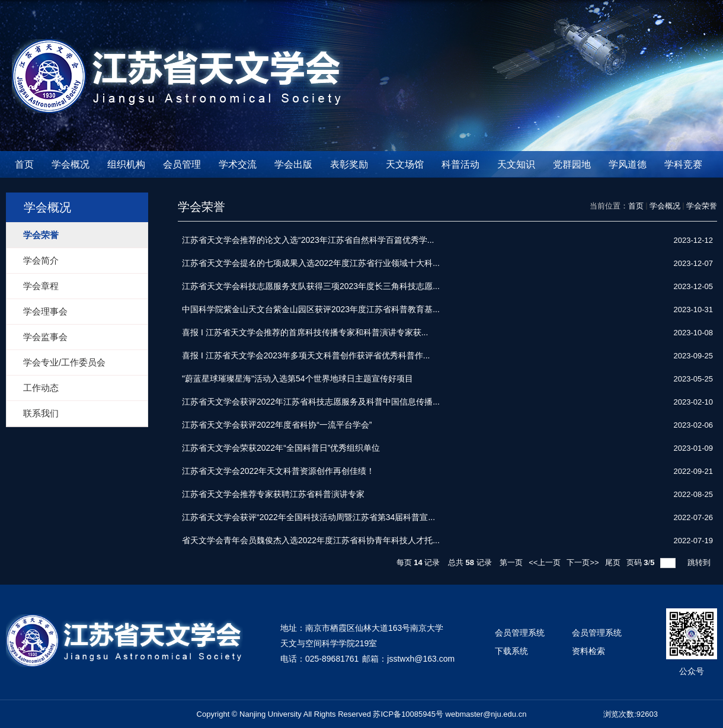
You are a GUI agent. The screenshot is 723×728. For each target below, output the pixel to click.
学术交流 (238, 164)
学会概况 (71, 164)
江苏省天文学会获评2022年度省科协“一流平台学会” (277, 425)
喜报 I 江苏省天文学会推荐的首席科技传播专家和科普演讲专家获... (305, 332)
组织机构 (126, 164)
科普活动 (460, 164)
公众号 (692, 671)
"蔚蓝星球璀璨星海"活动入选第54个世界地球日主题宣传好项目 (297, 379)
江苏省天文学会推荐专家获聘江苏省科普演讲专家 (273, 494)
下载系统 (511, 651)
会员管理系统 (520, 633)
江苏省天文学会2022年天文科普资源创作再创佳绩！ (278, 471)
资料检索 (588, 651)
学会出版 (293, 164)
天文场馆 (405, 164)
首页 (24, 164)
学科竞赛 (683, 164)
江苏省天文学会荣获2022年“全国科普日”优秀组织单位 (281, 448)
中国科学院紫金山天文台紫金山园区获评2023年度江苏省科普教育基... (311, 309)
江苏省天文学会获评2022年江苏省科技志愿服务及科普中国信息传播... (311, 402)
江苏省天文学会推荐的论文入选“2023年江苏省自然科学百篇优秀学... (308, 240)
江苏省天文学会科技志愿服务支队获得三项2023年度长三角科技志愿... (311, 286)
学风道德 (628, 164)
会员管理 (182, 164)
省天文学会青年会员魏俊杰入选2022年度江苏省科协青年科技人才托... (311, 540)
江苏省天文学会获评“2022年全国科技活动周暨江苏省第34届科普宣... (308, 517)
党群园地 (572, 164)
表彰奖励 (349, 164)
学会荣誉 (702, 206)
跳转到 (700, 562)
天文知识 (516, 164)
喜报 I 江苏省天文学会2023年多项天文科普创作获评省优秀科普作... (306, 355)
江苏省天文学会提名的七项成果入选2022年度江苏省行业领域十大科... (311, 263)
